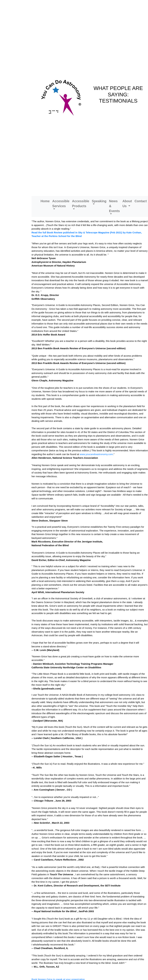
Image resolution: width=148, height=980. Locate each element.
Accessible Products (81, 204)
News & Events (115, 206)
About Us (127, 204)
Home (45, 201)
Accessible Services (61, 204)
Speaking (99, 201)
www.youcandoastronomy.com (96, 454)
